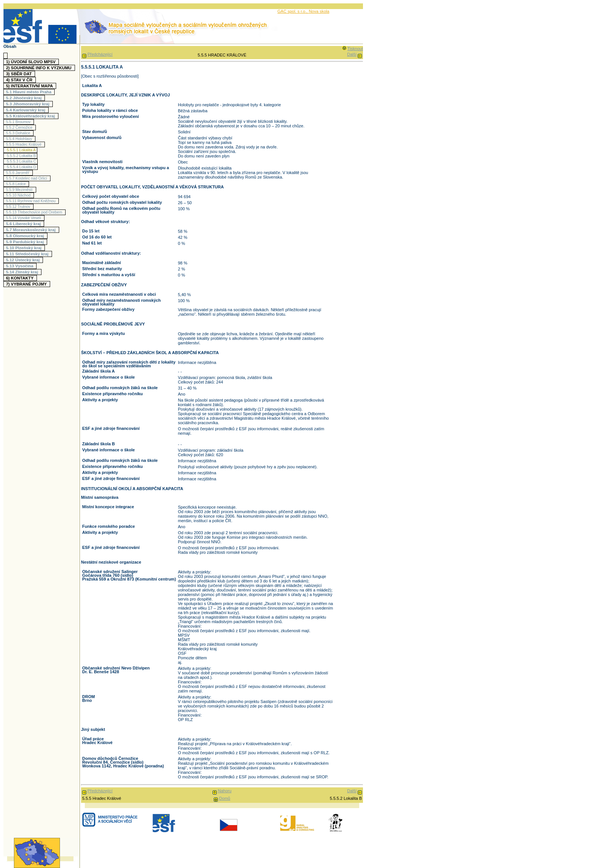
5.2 (25, 98)
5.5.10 (19, 195)
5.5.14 (24, 218)
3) (20, 74)
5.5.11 (32, 201)
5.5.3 (19, 133)
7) (27, 284)
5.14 (23, 272)
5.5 (31, 116)
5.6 (24, 224)
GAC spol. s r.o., (293, 11)
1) (32, 62)
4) (20, 80)
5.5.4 (20, 139)
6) (21, 278)
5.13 (21, 266)
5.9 (26, 242)
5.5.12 (19, 207)
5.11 (28, 254)
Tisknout (355, 49)
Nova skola (319, 11)
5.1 (30, 92)
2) (40, 68)
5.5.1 (19, 122)
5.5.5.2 (21, 156)
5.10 (25, 248)
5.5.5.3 (21, 161)
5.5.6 (19, 173)
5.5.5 (25, 144)
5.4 (27, 110)
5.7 (32, 230)
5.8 (26, 236)
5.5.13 (35, 212)
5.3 (29, 104)
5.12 (24, 260)
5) (30, 86)
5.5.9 (20, 190)
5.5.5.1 (21, 150)
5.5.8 (17, 184)
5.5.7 (28, 178)
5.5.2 (20, 128)
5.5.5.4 (21, 167)
